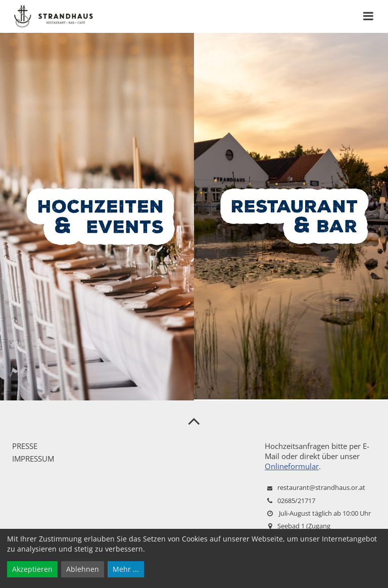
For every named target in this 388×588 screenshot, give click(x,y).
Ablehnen (83, 569)
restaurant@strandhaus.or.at (321, 487)
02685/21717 (296, 501)
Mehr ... (126, 569)
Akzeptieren (32, 569)
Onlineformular (292, 466)
